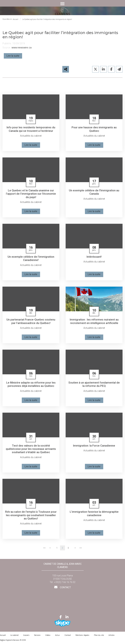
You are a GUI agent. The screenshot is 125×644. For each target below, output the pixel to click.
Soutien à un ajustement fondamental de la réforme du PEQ (94, 385)
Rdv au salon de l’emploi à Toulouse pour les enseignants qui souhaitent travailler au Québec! (31, 516)
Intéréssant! (94, 257)
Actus (57, 636)
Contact (65, 589)
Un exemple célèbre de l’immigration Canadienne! (31, 259)
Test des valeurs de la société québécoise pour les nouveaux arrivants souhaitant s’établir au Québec (31, 450)
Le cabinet (15, 636)
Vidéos (48, 636)
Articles (112, 636)
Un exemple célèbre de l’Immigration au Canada (94, 192)
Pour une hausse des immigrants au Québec (94, 129)
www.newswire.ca (22, 48)
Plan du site (99, 636)
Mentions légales (82, 636)
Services (37, 636)
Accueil (16, 19)
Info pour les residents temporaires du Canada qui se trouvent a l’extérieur (31, 129)
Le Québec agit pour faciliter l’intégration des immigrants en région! (47, 19)
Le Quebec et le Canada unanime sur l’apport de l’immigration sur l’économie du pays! (31, 194)
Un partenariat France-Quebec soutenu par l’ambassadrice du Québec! (31, 322)
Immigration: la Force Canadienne (94, 446)
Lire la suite (13, 56)
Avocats (26, 636)
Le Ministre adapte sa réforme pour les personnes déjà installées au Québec (31, 385)
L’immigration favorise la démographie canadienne (94, 514)
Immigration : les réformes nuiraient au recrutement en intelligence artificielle (94, 322)
